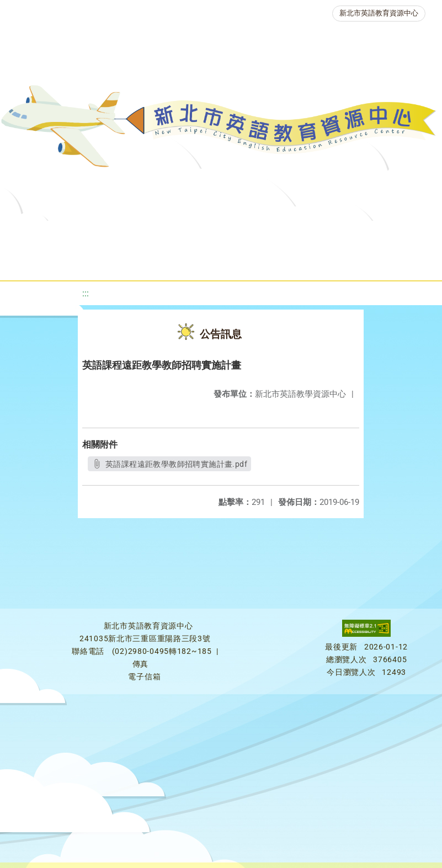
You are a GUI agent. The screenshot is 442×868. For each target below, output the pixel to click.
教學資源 (232, 234)
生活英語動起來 (246, 262)
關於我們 (57, 234)
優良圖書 (372, 234)
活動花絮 (384, 262)
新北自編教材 (302, 234)
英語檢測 (46, 262)
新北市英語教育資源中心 (379, 13)
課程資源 (169, 234)
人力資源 (172, 262)
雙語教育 (321, 262)
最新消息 (120, 234)
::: (86, 293)
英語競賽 (109, 262)
